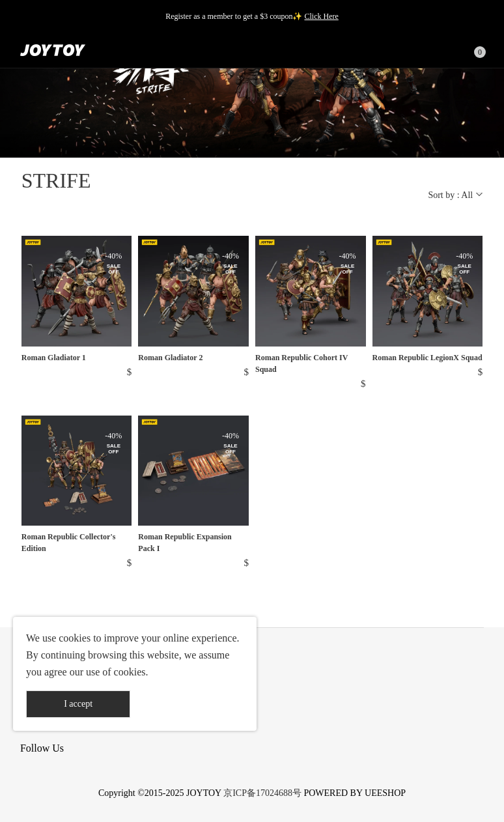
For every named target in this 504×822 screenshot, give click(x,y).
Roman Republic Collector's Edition (69, 543)
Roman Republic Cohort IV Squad (301, 363)
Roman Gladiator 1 (54, 358)
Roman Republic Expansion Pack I (185, 543)
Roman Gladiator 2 (170, 358)
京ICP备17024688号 (262, 793)
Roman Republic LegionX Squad (427, 358)
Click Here (321, 16)
